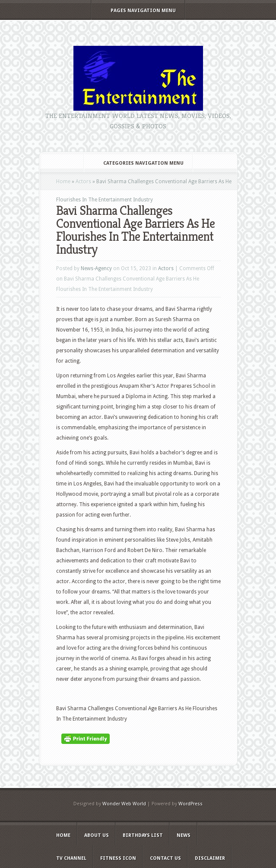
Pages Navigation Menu (137, 11)
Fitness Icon (118, 858)
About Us (97, 835)
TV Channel (71, 858)
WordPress (190, 804)
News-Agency (96, 268)
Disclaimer (210, 858)
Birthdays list (143, 835)
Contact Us (165, 858)
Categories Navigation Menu (138, 163)
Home (63, 182)
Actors (83, 182)
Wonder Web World (124, 804)
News (184, 835)
